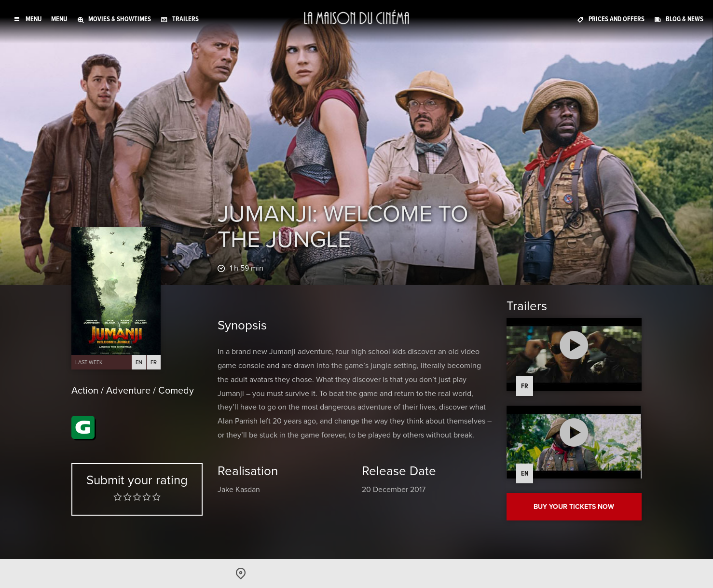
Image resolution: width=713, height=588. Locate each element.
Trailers (185, 19)
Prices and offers (617, 19)
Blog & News (685, 19)
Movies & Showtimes (120, 19)
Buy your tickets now (574, 507)
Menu (59, 19)
